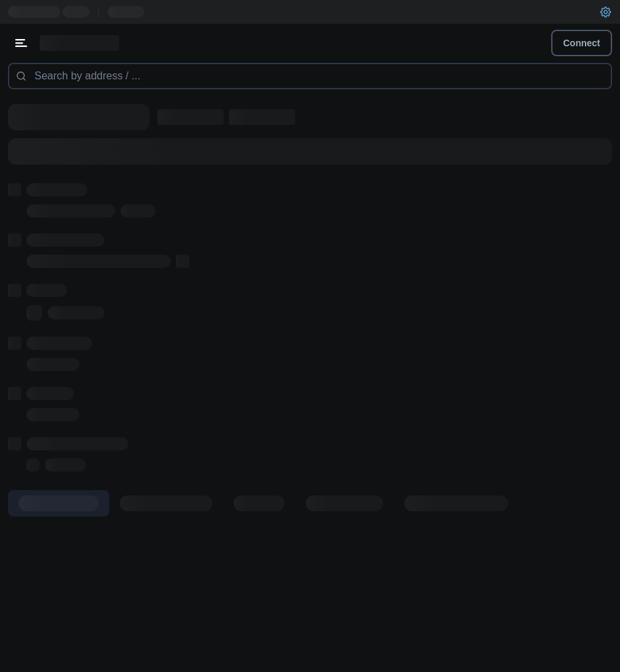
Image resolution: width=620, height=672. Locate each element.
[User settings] (605, 12)
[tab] (59, 503)
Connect (582, 43)
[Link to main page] (79, 43)
